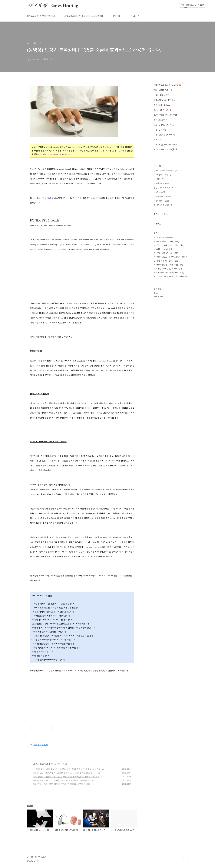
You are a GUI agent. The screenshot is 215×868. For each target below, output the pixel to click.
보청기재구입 (159, 273)
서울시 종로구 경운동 (162, 201)
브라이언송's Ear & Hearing (53, 6)
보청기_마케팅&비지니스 (164, 125)
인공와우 (157, 140)
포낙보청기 (158, 245)
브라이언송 (166, 269)
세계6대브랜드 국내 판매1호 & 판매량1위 (84, 16)
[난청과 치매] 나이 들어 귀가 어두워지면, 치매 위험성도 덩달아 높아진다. (67, 769)
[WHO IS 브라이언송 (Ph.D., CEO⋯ (168, 170)
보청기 (183, 265)
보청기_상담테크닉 (42, 764)
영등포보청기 (170, 238)
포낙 (155, 276)
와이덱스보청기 (175, 257)
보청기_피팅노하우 (161, 95)
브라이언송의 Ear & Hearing (167, 85)
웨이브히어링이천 (160, 241)
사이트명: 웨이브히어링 (162, 175)
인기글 (165, 214)
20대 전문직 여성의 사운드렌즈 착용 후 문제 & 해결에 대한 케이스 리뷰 (66, 777)
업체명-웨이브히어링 (162, 183)
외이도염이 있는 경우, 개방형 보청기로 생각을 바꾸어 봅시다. (62, 784)
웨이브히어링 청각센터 (163, 90)
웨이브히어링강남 (170, 276)
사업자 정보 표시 (39, 745)
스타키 (171, 241)
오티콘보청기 (159, 261)
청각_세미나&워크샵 (162, 105)
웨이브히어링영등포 (161, 253)
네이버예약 (117, 16)
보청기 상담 (168, 249)
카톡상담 (135, 16)
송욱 (177, 241)
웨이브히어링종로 (172, 261)
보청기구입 (158, 249)
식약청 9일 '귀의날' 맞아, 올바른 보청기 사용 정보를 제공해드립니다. (65, 773)
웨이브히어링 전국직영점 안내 (41, 16)
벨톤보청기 (168, 245)
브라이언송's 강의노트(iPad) (166, 149)
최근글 (156, 214)
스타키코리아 (178, 245)
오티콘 (185, 257)
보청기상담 (179, 273)
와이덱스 (157, 269)
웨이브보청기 (177, 269)
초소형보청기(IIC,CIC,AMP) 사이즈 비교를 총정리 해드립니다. (62, 780)
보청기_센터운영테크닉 (164, 135)
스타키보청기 (159, 238)
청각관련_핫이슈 (161, 120)
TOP (186, 858)
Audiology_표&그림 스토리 (165, 144)
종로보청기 (174, 253)
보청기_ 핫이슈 (160, 130)
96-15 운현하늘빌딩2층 (163, 205)
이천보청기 (183, 276)
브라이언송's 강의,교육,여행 (165, 115)
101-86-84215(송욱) (163, 196)
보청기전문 (169, 273)
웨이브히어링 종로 (161, 257)
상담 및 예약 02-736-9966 (165, 188)
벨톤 (160, 276)
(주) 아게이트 (159, 179)
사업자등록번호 (160, 192)
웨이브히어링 (173, 265)
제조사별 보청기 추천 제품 (165, 100)
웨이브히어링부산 (160, 265)
